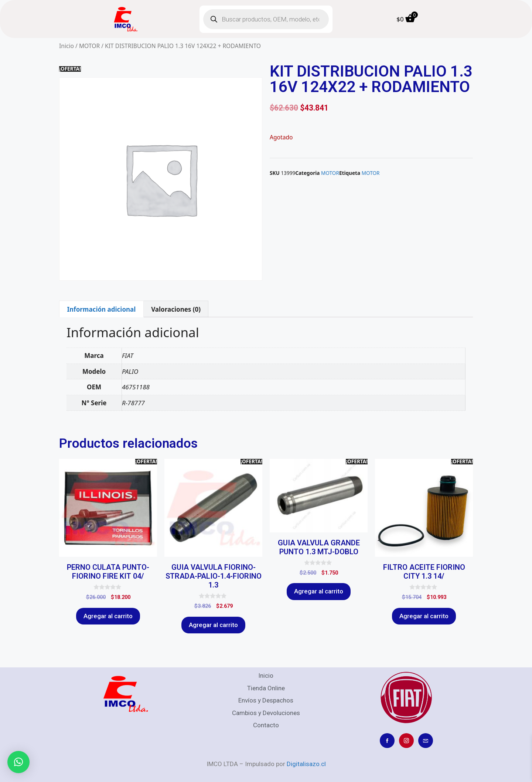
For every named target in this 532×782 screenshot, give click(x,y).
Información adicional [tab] (101, 309)
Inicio (66, 46)
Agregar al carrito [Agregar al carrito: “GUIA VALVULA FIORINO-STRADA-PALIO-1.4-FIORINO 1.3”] (213, 625)
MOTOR (89, 46)
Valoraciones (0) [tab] (176, 309)
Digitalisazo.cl (306, 764)
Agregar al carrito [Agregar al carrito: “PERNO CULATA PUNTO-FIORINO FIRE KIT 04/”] (108, 616)
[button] (18, 762)
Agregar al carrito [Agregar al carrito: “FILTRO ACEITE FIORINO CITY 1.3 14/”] (424, 616)
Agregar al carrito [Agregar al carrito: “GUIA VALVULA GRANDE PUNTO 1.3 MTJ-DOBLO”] (319, 591)
